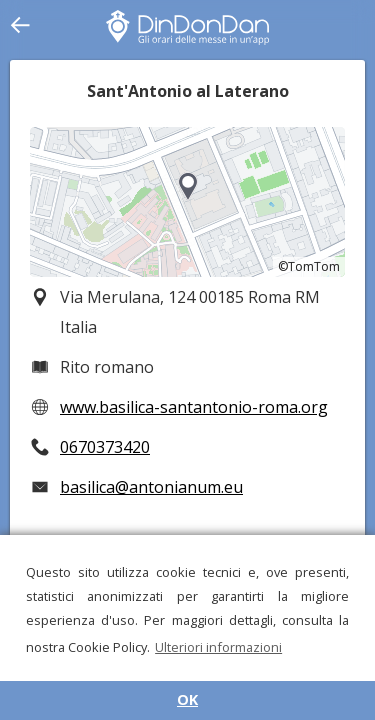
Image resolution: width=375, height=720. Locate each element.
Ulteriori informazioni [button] (218, 647)
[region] (187, 202)
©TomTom (309, 266)
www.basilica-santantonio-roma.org (194, 407)
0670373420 (105, 447)
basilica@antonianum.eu (151, 487)
